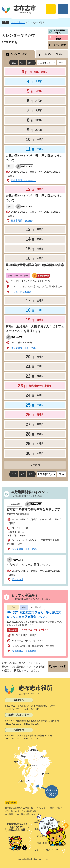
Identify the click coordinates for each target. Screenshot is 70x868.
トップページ (18, 22)
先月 (14, 63)
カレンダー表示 (19, 54)
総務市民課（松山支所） (23, 180)
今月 (22, 63)
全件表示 (35, 465)
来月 (31, 63)
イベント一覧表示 (54, 54)
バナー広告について (47, 850)
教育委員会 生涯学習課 (23, 348)
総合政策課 (18, 579)
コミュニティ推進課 (21, 292)
